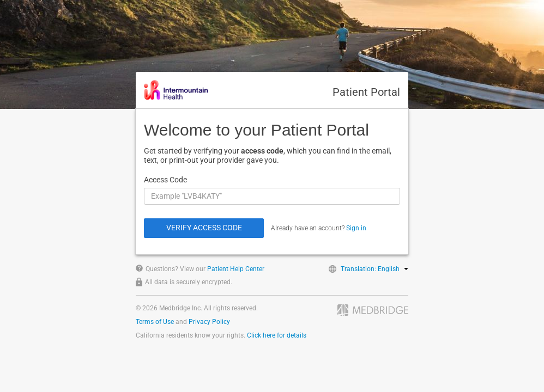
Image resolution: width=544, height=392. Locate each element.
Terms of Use (155, 322)
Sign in (356, 228)
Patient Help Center (236, 269)
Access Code (165, 180)
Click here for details (277, 335)
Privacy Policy (209, 322)
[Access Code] (272, 196)
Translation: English (374, 269)
